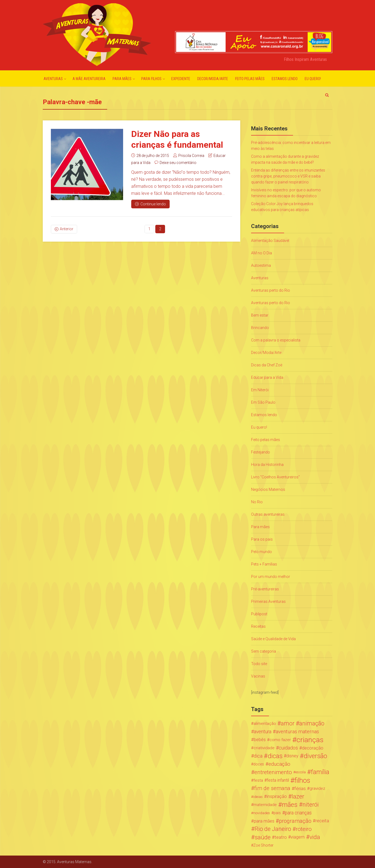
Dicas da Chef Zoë (267, 365)
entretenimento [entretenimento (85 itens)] (273, 772)
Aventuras (53, 79)
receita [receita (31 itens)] (322, 821)
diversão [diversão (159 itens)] (315, 756)
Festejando (261, 452)
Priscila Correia (191, 156)
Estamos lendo (285, 79)
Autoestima (261, 265)
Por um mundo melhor (271, 577)
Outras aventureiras (268, 514)
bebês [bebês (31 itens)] (260, 740)
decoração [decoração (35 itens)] (313, 748)
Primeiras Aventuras (268, 601)
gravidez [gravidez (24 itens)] (317, 788)
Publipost (259, 614)
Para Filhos (151, 79)
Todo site (259, 664)
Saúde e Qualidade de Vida (273, 639)
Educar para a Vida (267, 377)
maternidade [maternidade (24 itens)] (265, 805)
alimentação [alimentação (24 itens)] (265, 724)
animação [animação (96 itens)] (312, 724)
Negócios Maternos (268, 489)
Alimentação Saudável (270, 241)
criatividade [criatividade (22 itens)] (264, 748)
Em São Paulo (263, 402)
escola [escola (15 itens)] (301, 772)
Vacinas (258, 676)
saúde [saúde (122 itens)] (263, 837)
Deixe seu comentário (178, 163)
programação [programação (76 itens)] (295, 821)
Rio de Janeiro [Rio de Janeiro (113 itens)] (273, 829)
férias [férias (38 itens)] (300, 788)
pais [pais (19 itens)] (277, 813)
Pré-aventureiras (265, 589)
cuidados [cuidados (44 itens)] (288, 748)
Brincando (260, 328)
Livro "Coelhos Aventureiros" (275, 477)
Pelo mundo (261, 552)
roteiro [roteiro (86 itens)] (304, 829)
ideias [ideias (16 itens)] (258, 797)
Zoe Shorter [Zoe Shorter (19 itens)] (263, 845)
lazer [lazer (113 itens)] (298, 797)
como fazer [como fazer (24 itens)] (280, 740)
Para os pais (262, 539)
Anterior (67, 229)
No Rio (257, 502)
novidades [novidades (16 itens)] (262, 813)
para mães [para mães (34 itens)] (264, 821)
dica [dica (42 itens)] (258, 756)
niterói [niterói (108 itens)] (311, 805)
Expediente (181, 79)
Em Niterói (260, 390)
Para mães (122, 79)
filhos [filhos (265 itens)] (302, 780)
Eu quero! (313, 79)
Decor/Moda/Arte (213, 79)
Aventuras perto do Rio (271, 290)
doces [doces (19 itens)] (259, 764)
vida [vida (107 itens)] (315, 837)
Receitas (258, 626)
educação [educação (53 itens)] (279, 764)
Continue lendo (150, 204)
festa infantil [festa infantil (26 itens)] (278, 780)
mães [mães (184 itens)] (290, 805)
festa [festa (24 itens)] (258, 780)
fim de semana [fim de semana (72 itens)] (272, 788)
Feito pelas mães (250, 79)
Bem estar (260, 315)
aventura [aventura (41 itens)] (263, 732)
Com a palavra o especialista (276, 340)
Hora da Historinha (267, 465)
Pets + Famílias (264, 564)
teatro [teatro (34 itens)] (281, 837)
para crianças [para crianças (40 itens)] (298, 813)
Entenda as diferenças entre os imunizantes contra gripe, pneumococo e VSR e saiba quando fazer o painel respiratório (288, 176)
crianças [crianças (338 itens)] (310, 740)
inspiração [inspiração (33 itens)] (277, 796)
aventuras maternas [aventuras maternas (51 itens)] (297, 732)
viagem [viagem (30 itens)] (298, 837)
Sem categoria (264, 651)
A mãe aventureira (89, 79)
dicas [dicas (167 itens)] (275, 756)
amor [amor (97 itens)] (288, 724)
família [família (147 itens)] (320, 772)
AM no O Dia (261, 253)
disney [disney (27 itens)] (292, 756)
